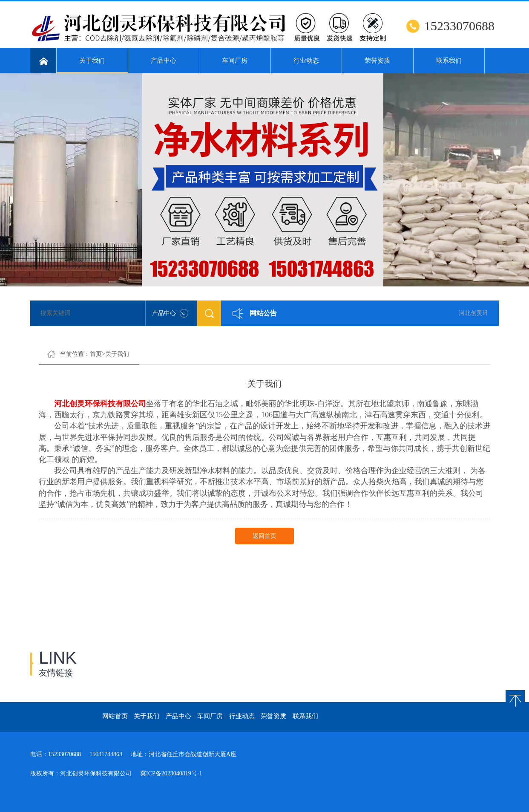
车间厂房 (235, 61)
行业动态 (306, 61)
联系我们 (449, 61)
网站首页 (115, 716)
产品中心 (164, 61)
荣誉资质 (377, 61)
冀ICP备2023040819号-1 (171, 773)
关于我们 (92, 65)
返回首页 (264, 536)
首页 (96, 354)
